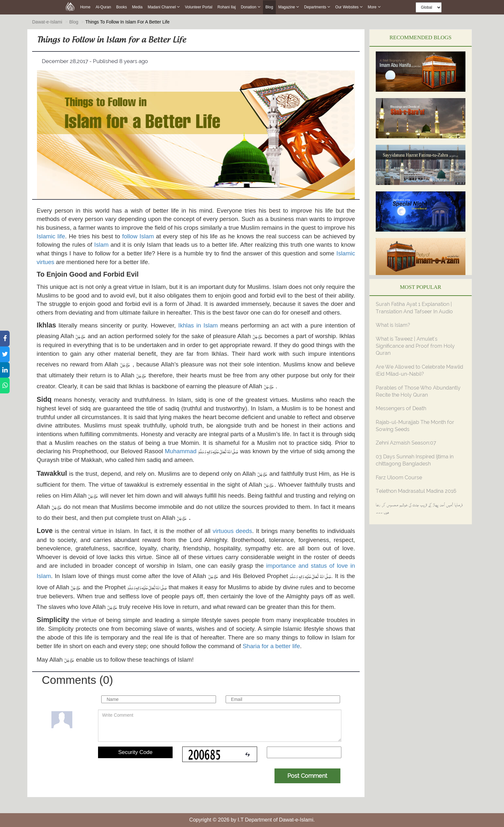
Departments (317, 7)
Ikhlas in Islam (198, 325)
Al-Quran (103, 7)
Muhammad (181, 451)
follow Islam (138, 236)
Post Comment (307, 776)
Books (121, 7)
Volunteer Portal (198, 7)
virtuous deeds (232, 531)
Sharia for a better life (271, 646)
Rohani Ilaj (227, 7)
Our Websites (349, 7)
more (374, 7)
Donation (250, 7)
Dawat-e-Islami (47, 22)
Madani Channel (164, 7)
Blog (269, 7)
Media (137, 7)
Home (85, 7)
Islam (101, 245)
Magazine (289, 7)
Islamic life (51, 236)
